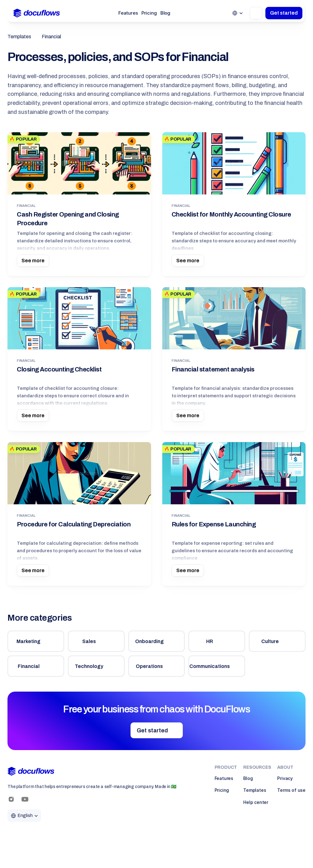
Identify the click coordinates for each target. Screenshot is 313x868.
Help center (256, 802)
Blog (165, 13)
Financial (51, 37)
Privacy (285, 778)
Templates (19, 37)
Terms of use (291, 790)
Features (128, 13)
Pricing (149, 13)
